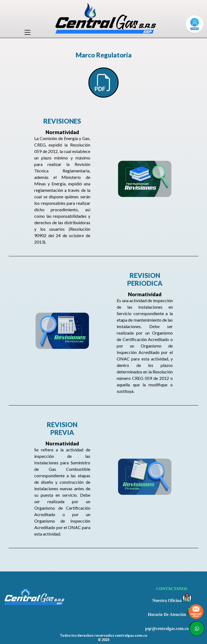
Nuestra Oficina (172, 598)
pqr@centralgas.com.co (172, 626)
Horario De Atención (172, 612)
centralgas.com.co (131, 635)
